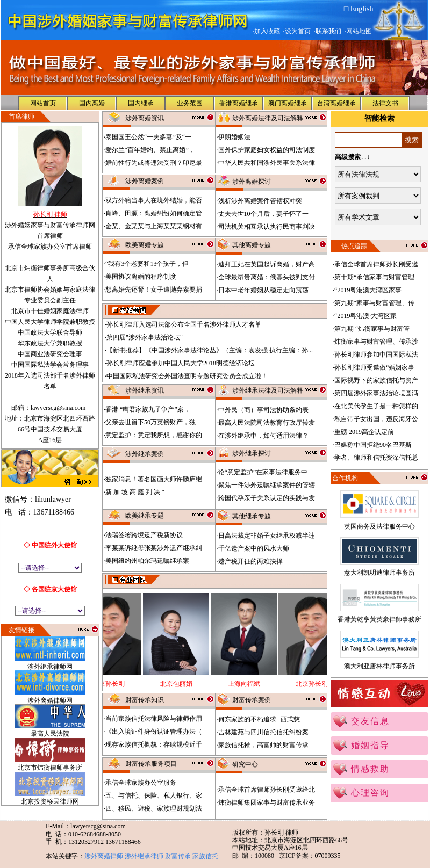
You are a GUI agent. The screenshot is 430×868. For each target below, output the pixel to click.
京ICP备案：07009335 (310, 856)
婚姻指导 (370, 745)
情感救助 (370, 769)
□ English (359, 9)
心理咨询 (370, 793)
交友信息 (370, 721)
